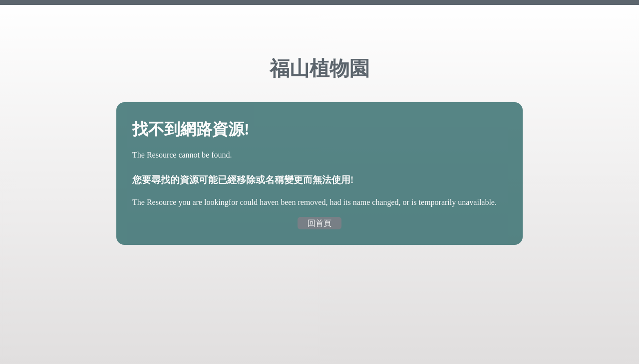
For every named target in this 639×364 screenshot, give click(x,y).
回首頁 (319, 223)
